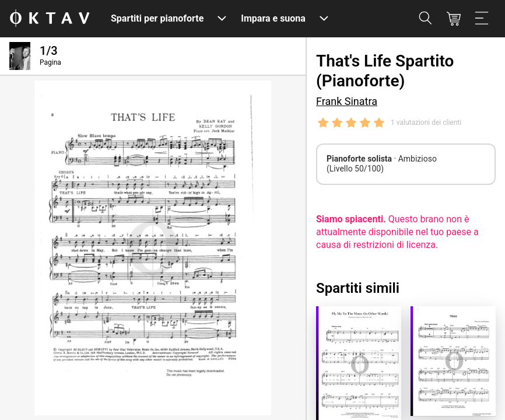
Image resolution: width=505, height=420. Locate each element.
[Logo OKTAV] (50, 19)
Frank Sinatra (347, 101)
